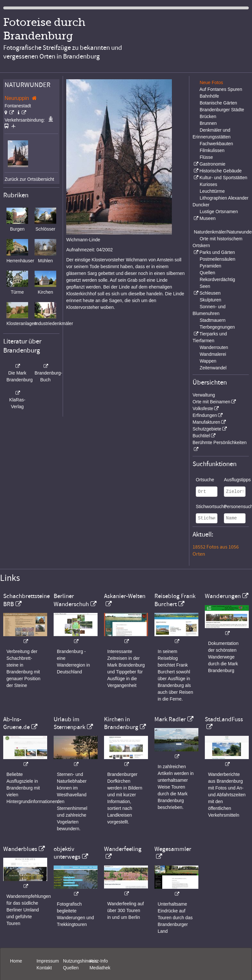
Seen (205, 286)
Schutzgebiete (207, 429)
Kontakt (44, 968)
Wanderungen (223, 596)
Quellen (207, 273)
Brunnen (208, 123)
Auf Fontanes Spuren (221, 89)
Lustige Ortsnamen (219, 212)
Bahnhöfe (209, 96)
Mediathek (100, 968)
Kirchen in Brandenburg (121, 723)
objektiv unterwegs (67, 853)
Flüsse (206, 157)
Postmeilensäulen (218, 259)
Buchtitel (201, 436)
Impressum (48, 961)
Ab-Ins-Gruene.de (16, 723)
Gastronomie (212, 164)
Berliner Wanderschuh (71, 600)
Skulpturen (210, 300)
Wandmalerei (213, 354)
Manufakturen (206, 422)
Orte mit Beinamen (211, 402)
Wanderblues (20, 849)
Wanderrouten (214, 347)
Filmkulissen (212, 150)
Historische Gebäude (220, 171)
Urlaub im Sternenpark (69, 723)
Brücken (208, 116)
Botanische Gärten (218, 103)
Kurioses (208, 184)
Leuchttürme (212, 191)
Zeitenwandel (213, 368)
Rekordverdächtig (217, 279)
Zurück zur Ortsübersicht (29, 179)
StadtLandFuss (224, 719)
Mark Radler (170, 719)
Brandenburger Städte (222, 110)
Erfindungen (205, 415)
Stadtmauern (213, 320)
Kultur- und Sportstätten (223, 178)
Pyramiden (210, 266)
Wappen (208, 361)
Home (16, 961)
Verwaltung (204, 395)
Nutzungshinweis (80, 961)
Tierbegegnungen (217, 327)
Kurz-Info (99, 961)
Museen (207, 218)
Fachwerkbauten (216, 144)
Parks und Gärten (217, 252)
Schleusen (210, 293)
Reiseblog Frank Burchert (175, 600)
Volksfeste (203, 408)
